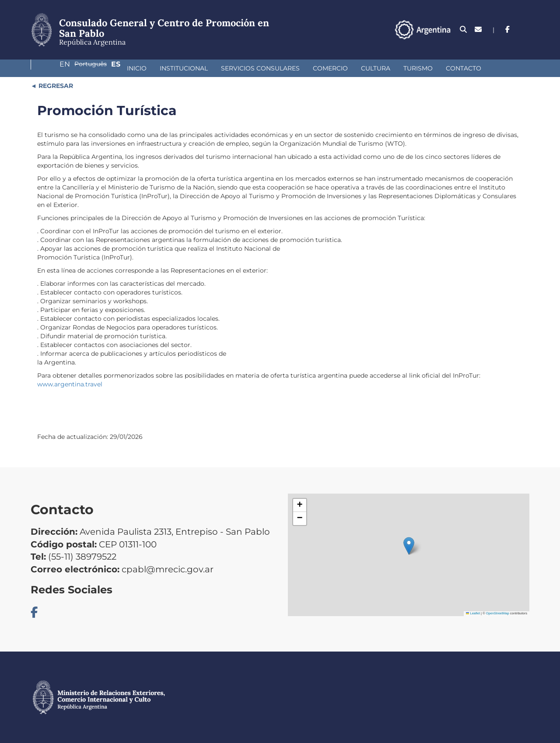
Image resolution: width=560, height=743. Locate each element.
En (459, 30)
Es (525, 30)
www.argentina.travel (70, 384)
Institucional (101, 68)
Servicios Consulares (177, 68)
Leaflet (473, 613)
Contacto (380, 68)
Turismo (335, 68)
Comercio (247, 68)
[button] (409, 546)
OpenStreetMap (498, 613)
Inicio (54, 68)
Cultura (292, 68)
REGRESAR (55, 86)
